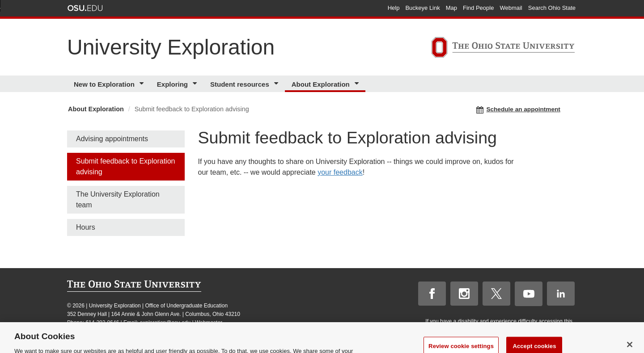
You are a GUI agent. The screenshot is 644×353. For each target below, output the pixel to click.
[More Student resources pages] (278, 84)
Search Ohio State (552, 8)
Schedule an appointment (518, 110)
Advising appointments (112, 139)
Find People (478, 8)
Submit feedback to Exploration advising (125, 166)
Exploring (172, 84)
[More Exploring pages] (196, 84)
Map (451, 8)
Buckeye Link (422, 8)
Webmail (511, 8)
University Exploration (171, 47)
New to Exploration (104, 84)
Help (394, 8)
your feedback (340, 172)
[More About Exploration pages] (358, 84)
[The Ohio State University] (503, 49)
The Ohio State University (85, 8)
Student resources (240, 84)
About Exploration (321, 84)
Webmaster (209, 323)
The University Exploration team (118, 200)
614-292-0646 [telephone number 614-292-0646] (102, 323)
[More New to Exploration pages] (143, 84)
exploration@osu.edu (165, 323)
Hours (86, 227)
